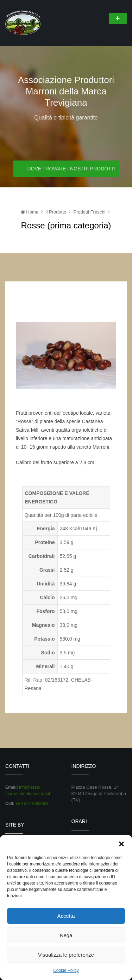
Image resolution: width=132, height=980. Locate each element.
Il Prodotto (56, 212)
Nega (66, 935)
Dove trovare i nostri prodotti (71, 169)
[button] (121, 844)
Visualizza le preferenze (66, 955)
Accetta (66, 916)
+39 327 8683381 (32, 804)
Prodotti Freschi (89, 212)
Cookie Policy (66, 970)
